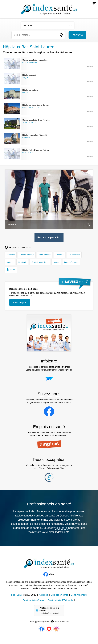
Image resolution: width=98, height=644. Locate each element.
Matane (10, 262)
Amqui (56, 262)
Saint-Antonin (45, 255)
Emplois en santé (59, 595)
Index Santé (17, 595)
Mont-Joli (22, 262)
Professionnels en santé (50, 611)
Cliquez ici (61, 528)
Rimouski (11, 255)
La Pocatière (74, 255)
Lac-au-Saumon (71, 262)
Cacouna (60, 255)
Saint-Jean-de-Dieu (40, 262)
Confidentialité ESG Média (61, 600)
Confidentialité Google (34, 600)
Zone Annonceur (79, 595)
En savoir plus (20, 302)
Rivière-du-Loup (27, 255)
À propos (44, 595)
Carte (12, 270)
